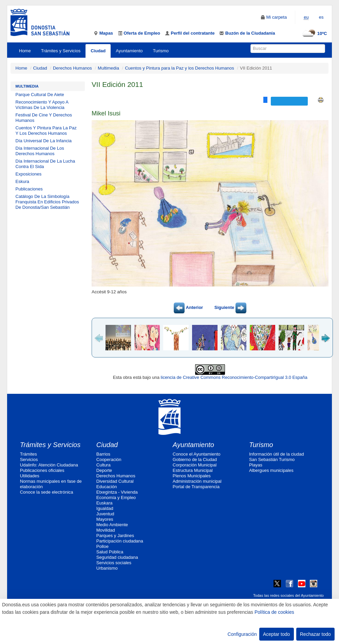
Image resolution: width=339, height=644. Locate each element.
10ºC (314, 33)
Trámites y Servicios (61, 51)
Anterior (188, 307)
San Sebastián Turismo (272, 459)
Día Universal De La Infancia (44, 141)
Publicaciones (29, 189)
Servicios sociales (114, 563)
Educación (107, 487)
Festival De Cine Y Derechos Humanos (44, 118)
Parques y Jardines (115, 536)
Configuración (242, 634)
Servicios (29, 459)
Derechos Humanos (72, 68)
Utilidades (30, 476)
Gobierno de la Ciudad (195, 459)
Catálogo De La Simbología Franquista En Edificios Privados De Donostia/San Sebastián (47, 202)
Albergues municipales (271, 470)
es (321, 17)
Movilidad (106, 530)
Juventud (105, 514)
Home (25, 51)
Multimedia (108, 68)
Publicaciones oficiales (42, 470)
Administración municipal (197, 481)
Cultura (103, 465)
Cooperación (109, 459)
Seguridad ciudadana (117, 557)
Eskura (22, 181)
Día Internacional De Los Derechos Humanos (40, 151)
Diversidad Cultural (115, 481)
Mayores (105, 519)
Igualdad (105, 508)
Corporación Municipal (195, 465)
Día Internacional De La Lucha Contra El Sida (45, 164)
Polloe (102, 546)
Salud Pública (110, 552)
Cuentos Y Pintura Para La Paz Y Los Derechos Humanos (46, 131)
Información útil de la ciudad (277, 454)
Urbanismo (107, 568)
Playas (256, 465)
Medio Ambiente (112, 525)
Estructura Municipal (193, 470)
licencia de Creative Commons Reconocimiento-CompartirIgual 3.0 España (234, 377)
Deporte (104, 470)
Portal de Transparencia (196, 487)
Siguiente (230, 307)
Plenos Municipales (192, 476)
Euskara (105, 503)
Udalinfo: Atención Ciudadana (49, 465)
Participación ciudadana (120, 541)
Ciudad (98, 51)
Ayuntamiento (129, 51)
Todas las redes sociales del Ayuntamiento (288, 595)
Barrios (103, 454)
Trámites (29, 454)
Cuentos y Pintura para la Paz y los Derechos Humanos (180, 68)
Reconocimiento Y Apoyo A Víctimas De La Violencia (42, 105)
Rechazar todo (315, 634)
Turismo (161, 51)
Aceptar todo (276, 634)
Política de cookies (274, 612)
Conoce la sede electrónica (47, 492)
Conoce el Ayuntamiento (197, 454)
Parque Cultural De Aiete (40, 95)
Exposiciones (29, 174)
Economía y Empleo (116, 498)
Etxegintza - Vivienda (117, 492)
